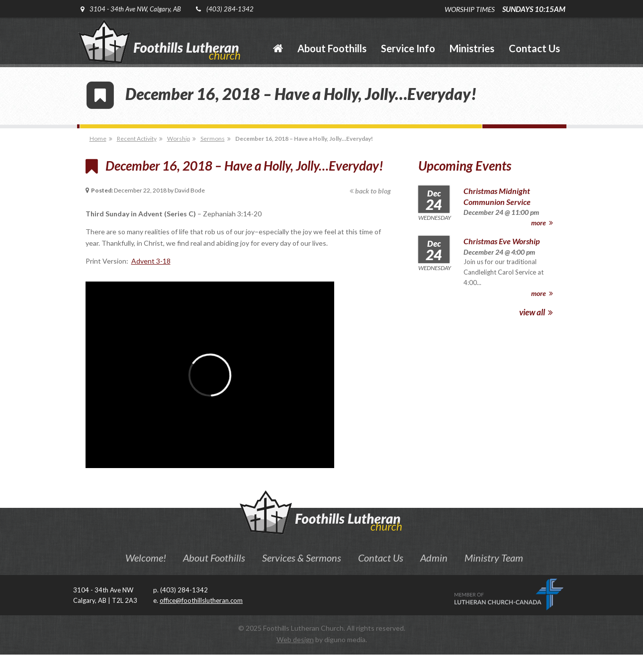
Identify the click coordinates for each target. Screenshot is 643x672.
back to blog (370, 191)
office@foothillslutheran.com (201, 600)
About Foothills (214, 558)
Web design (295, 639)
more (542, 223)
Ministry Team (494, 558)
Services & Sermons (302, 558)
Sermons (213, 139)
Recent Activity (137, 139)
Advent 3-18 (151, 261)
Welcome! (146, 558)
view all (536, 312)
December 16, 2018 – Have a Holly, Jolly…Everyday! (304, 139)
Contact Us (381, 558)
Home (98, 139)
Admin (434, 558)
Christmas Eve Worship (502, 241)
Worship (179, 139)
